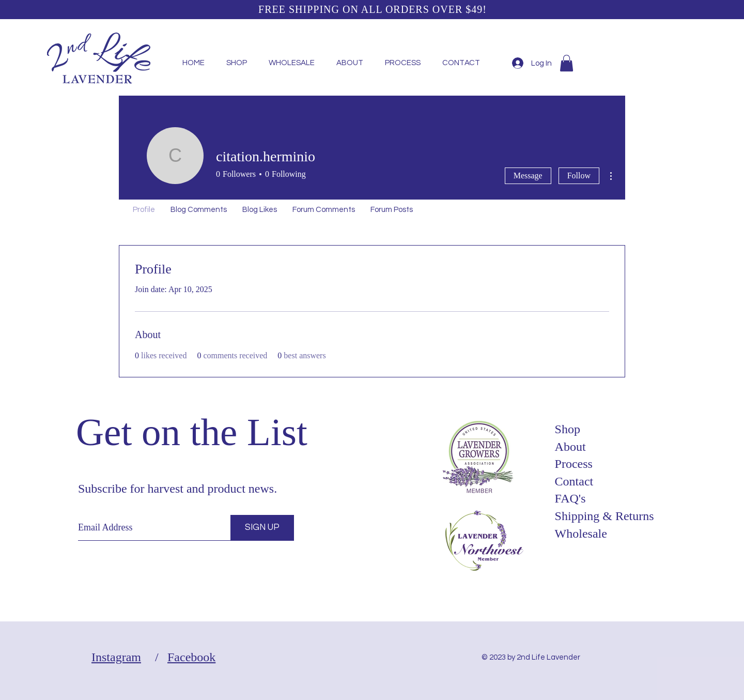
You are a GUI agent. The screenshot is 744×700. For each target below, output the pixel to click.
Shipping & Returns (605, 516)
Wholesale (581, 534)
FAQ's (570, 498)
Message (528, 176)
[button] (567, 63)
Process (574, 464)
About (570, 447)
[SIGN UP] (262, 528)
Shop (568, 429)
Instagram (116, 657)
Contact (574, 481)
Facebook (191, 657)
